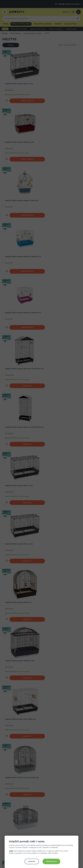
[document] (42, 853)
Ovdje (11, 851)
